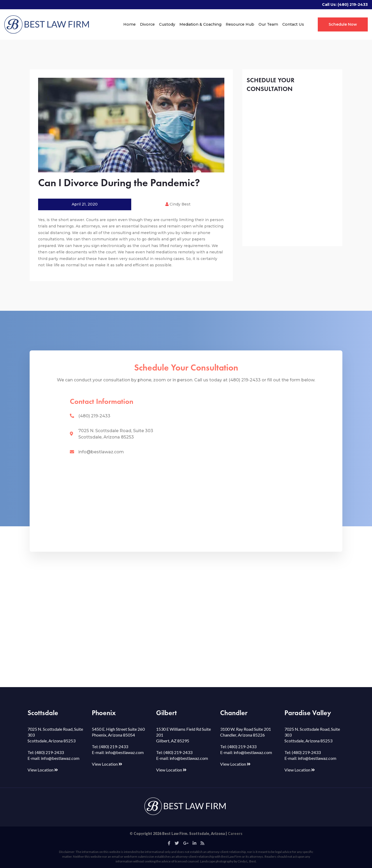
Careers (235, 833)
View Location (43, 770)
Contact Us (293, 24)
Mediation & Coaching (200, 24)
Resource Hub (240, 24)
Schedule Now (343, 24)
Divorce (147, 24)
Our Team (268, 24)
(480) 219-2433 (353, 4)
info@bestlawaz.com (101, 452)
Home (130, 24)
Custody (167, 24)
